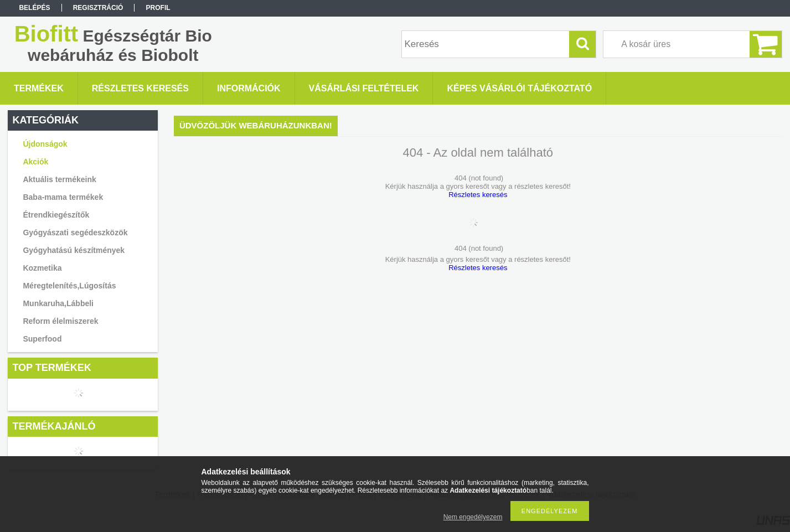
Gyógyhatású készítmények (74, 250)
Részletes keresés (478, 195)
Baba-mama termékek (63, 197)
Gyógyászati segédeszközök (75, 233)
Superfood (42, 339)
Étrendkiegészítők (56, 215)
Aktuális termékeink (59, 179)
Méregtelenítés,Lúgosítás (69, 286)
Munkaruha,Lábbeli (58, 303)
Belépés (34, 8)
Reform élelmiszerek (60, 321)
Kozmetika (42, 268)
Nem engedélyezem (473, 517)
